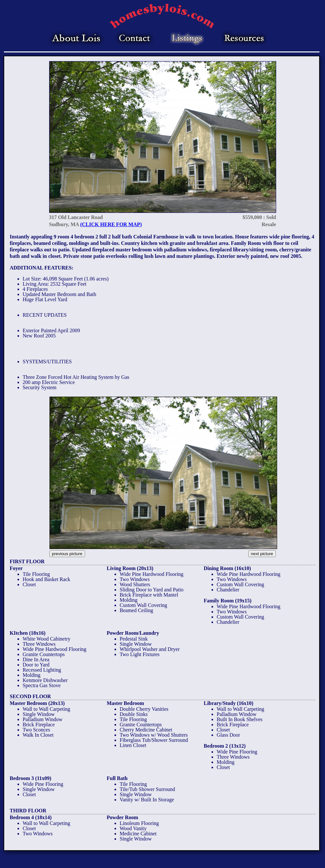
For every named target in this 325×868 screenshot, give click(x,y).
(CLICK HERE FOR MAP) (111, 224)
